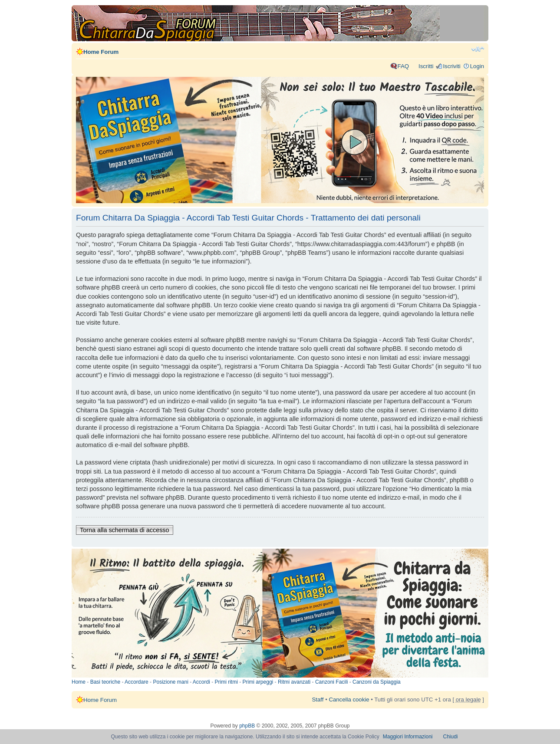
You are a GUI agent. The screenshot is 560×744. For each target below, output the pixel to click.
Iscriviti (451, 66)
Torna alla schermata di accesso (125, 530)
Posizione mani (170, 682)
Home (79, 682)
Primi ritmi (226, 682)
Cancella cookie (349, 700)
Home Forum (101, 52)
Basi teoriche (105, 682)
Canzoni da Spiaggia (377, 682)
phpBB (247, 726)
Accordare (137, 682)
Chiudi (451, 737)
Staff (318, 700)
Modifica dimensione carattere (478, 49)
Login (477, 66)
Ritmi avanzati (294, 682)
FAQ (403, 66)
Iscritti (426, 66)
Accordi (201, 682)
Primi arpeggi (258, 682)
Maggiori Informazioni (408, 737)
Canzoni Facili (331, 682)
